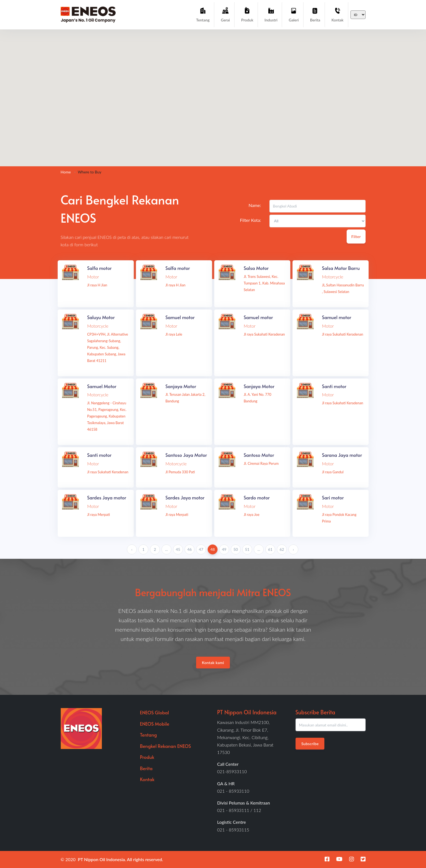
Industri (271, 14)
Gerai (225, 14)
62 (282, 549)
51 (247, 549)
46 (190, 549)
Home (66, 172)
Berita (315, 14)
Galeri (294, 14)
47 (201, 549)
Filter (356, 237)
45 (178, 549)
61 (270, 549)
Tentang (203, 14)
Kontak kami (213, 663)
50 (236, 549)
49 (224, 549)
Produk (247, 14)
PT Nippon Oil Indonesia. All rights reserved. (120, 859)
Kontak (338, 14)
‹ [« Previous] (132, 549)
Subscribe (310, 744)
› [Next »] (293, 549)
